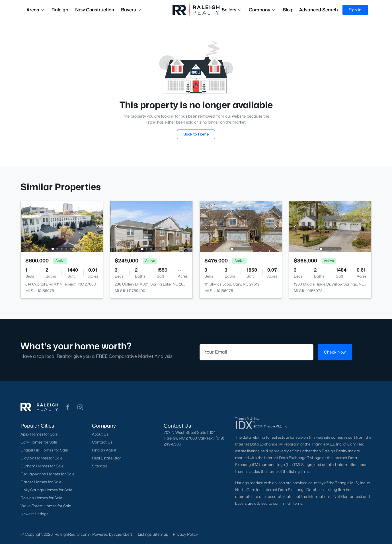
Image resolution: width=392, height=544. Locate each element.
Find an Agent (104, 450)
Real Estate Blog (107, 458)
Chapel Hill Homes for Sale (44, 450)
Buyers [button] (131, 10)
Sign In (355, 10)
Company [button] (262, 10)
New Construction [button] (95, 10)
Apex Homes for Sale (39, 434)
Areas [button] (36, 10)
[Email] (256, 352)
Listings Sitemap (153, 534)
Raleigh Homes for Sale (41, 498)
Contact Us (102, 442)
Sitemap (99, 466)
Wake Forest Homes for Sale (46, 506)
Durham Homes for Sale (42, 466)
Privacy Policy (185, 534)
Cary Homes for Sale (39, 442)
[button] (68, 407)
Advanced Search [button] (319, 10)
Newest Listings (34, 514)
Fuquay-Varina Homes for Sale (47, 474)
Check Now (335, 352)
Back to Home (196, 134)
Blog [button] (288, 10)
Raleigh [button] (60, 10)
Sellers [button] (232, 10)
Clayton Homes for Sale (41, 458)
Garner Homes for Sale (41, 482)
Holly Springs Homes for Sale (46, 490)
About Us (100, 434)
